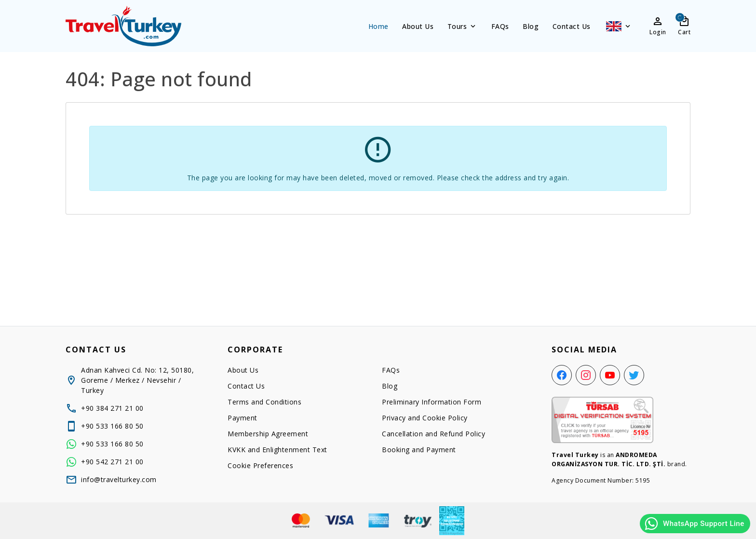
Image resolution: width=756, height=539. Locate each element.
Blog (531, 26)
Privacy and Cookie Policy (425, 418)
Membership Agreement (268, 434)
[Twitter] (634, 375)
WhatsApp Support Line (694, 524)
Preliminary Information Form (432, 402)
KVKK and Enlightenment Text (277, 450)
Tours (463, 26)
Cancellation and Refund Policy (433, 434)
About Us (418, 26)
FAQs (500, 26)
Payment (243, 418)
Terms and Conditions (264, 402)
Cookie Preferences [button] (260, 465)
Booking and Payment (419, 450)
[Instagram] (586, 375)
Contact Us (572, 26)
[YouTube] (610, 375)
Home (378, 26)
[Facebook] (562, 375)
